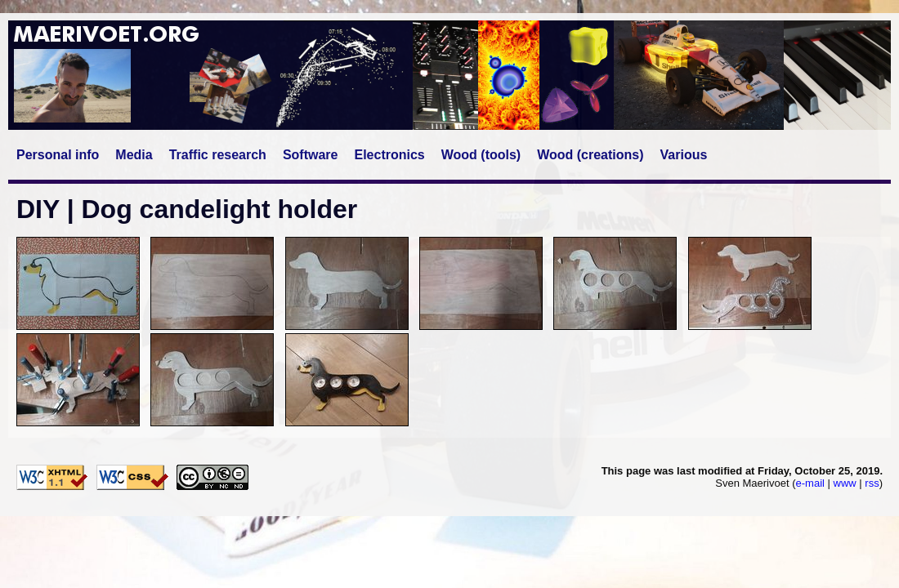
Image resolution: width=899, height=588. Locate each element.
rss (872, 483)
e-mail (810, 483)
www (845, 483)
